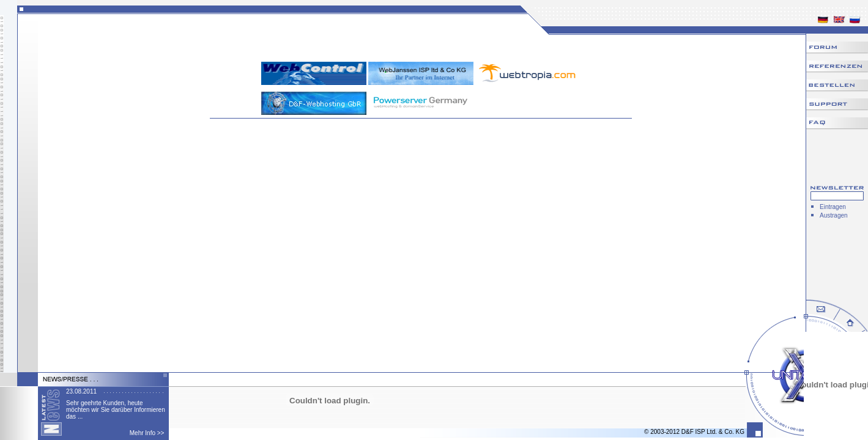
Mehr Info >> (147, 433)
